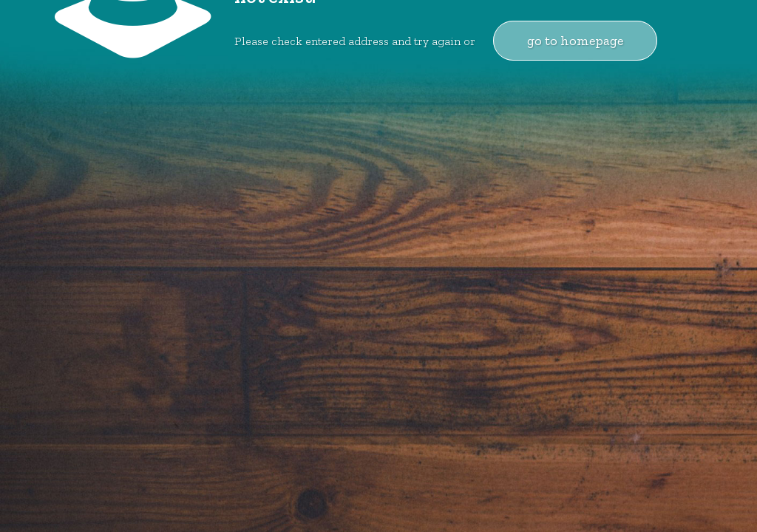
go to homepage (575, 41)
